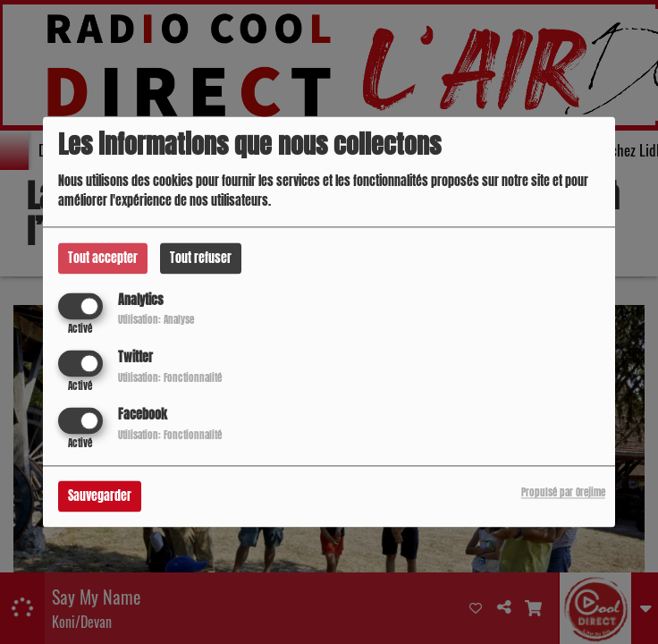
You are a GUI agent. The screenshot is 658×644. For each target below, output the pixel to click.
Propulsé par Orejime (563, 493)
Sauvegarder (100, 497)
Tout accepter (103, 258)
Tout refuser (201, 258)
